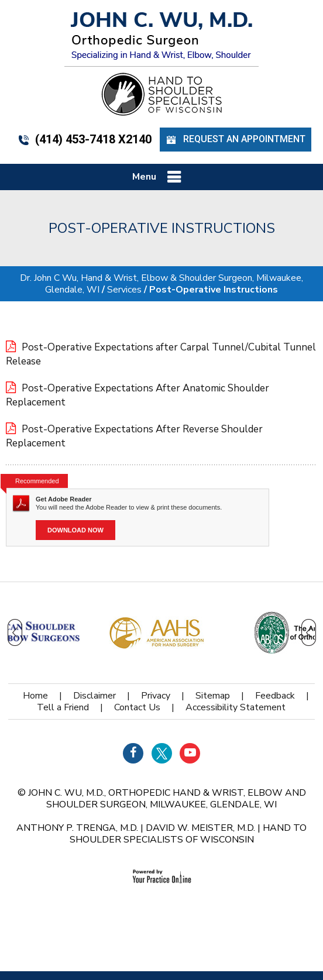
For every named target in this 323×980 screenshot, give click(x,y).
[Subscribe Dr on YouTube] (190, 753)
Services (124, 290)
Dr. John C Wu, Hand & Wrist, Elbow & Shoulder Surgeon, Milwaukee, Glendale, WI (161, 284)
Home (35, 696)
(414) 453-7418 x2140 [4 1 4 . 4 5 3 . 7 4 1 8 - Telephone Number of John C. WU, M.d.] (85, 139)
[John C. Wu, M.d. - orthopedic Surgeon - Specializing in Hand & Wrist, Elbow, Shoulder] (161, 35)
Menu (159, 177)
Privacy (156, 696)
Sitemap (213, 696)
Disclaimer (95, 696)
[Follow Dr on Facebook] (133, 753)
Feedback (275, 696)
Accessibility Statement (236, 707)
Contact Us (137, 707)
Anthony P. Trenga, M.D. (77, 828)
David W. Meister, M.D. (200, 828)
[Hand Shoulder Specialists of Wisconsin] (161, 94)
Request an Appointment (236, 140)
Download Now (75, 530)
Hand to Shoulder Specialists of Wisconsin (188, 834)
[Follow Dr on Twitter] (162, 753)
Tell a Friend (63, 707)
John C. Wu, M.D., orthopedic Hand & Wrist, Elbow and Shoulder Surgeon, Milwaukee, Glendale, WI (167, 799)
